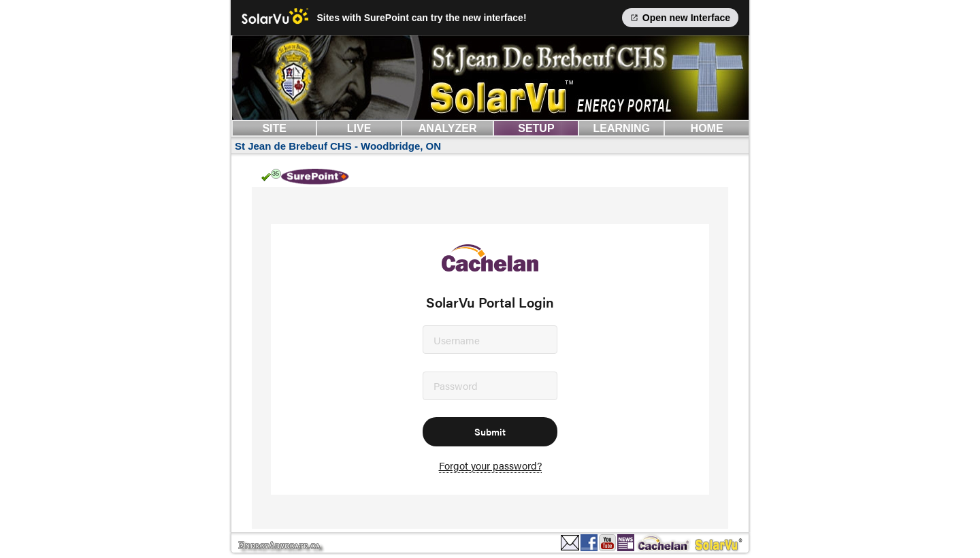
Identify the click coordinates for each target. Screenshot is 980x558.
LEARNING (621, 128)
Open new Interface (680, 18)
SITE (274, 128)
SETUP (536, 128)
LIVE (359, 128)
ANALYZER (448, 128)
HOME (707, 128)
